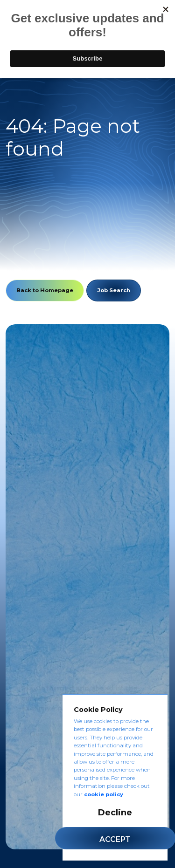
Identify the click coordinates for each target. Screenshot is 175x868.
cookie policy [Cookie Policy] (104, 794)
